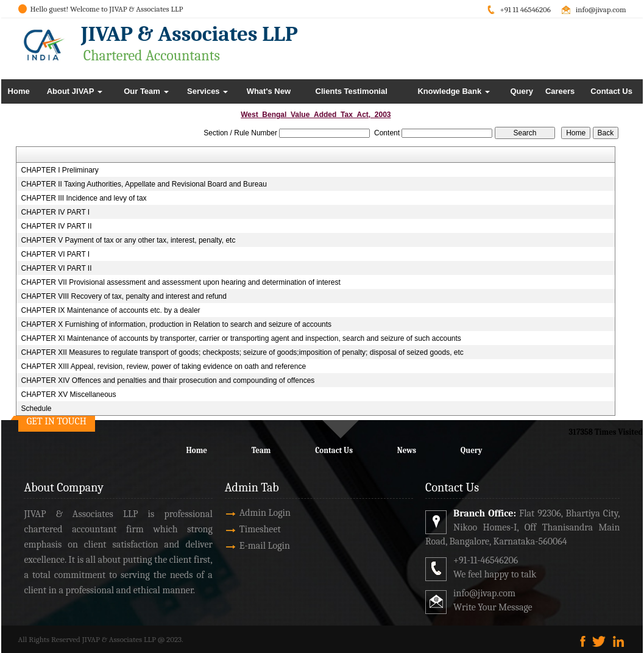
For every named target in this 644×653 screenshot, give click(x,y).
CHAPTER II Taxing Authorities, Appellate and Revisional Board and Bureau (143, 184)
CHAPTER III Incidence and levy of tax (83, 198)
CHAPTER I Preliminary (59, 170)
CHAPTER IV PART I (55, 212)
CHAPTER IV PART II (56, 226)
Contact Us (611, 91)
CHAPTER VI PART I (55, 254)
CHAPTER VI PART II (56, 268)
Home (19, 91)
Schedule (36, 409)
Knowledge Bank (453, 91)
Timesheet (246, 529)
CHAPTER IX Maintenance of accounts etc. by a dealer (110, 310)
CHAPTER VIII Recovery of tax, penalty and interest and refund (124, 296)
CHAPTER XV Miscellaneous (68, 394)
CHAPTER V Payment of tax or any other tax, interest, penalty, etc (128, 240)
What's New (269, 91)
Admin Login (251, 513)
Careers (560, 91)
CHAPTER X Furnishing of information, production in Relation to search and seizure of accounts (176, 324)
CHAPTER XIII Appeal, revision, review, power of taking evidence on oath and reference (163, 366)
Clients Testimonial (352, 91)
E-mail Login (251, 546)
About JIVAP (75, 91)
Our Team (146, 91)
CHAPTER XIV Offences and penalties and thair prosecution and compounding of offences (168, 380)
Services (207, 91)
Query (522, 91)
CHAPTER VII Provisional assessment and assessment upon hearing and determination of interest (180, 282)
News (407, 450)
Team (261, 450)
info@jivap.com (601, 9)
